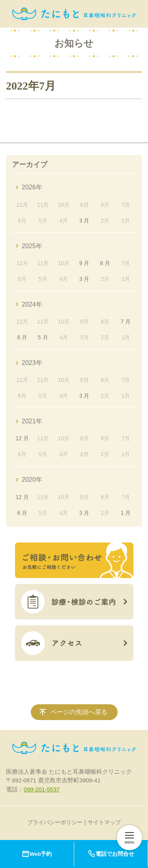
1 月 (126, 513)
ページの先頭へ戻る (79, 712)
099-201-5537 (42, 789)
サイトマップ (104, 822)
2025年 (32, 246)
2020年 (32, 480)
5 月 (43, 337)
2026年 (32, 187)
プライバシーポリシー (55, 822)
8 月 (105, 263)
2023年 (32, 363)
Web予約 (37, 854)
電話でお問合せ (111, 854)
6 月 (22, 337)
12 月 (22, 438)
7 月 (126, 322)
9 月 (84, 263)
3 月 (84, 221)
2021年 (32, 421)
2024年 (32, 304)
